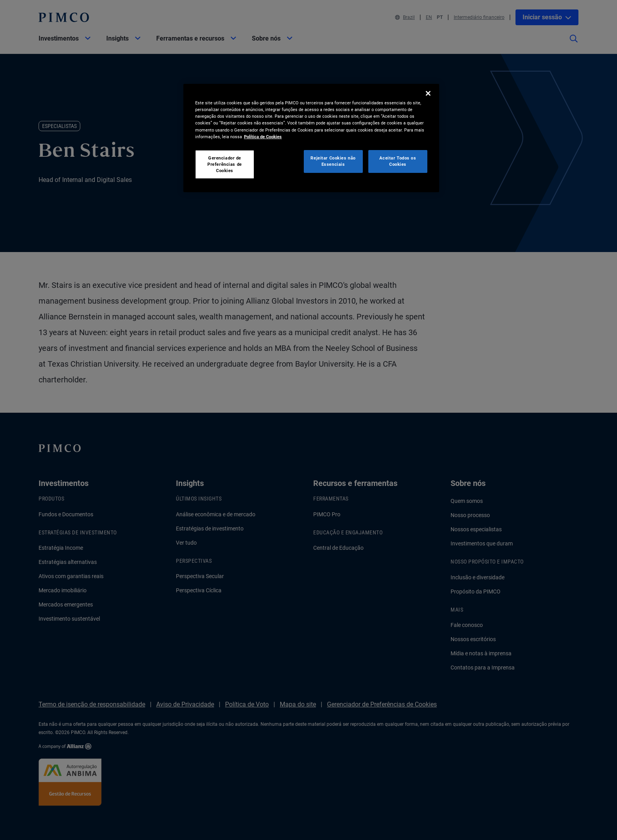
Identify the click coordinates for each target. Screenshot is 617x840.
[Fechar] (428, 93)
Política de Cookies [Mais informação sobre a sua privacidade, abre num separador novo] (263, 137)
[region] (311, 138)
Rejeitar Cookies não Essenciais (333, 161)
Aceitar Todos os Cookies (398, 161)
